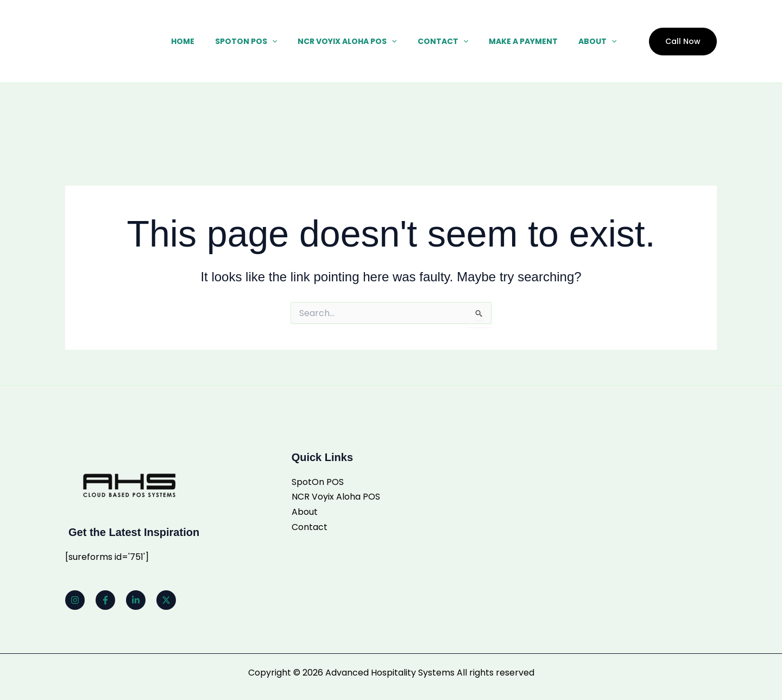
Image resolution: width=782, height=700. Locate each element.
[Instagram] (75, 600)
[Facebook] (105, 600)
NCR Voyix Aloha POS (347, 42)
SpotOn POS (251, 42)
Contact (437, 42)
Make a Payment (512, 41)
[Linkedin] (136, 600)
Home (194, 41)
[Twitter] (166, 600)
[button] (278, 42)
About (581, 42)
